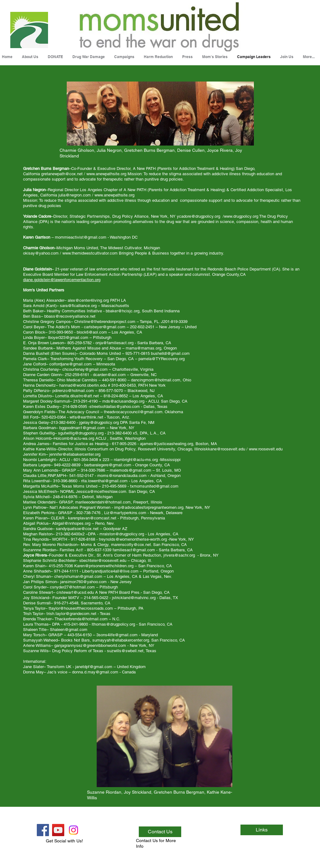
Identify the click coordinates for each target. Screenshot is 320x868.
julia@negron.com (75, 195)
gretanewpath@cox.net (62, 174)
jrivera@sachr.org (179, 555)
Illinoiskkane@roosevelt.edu (220, 449)
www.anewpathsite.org (106, 174)
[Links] (262, 830)
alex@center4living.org (88, 300)
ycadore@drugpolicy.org (199, 216)
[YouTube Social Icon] (58, 830)
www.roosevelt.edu (266, 449)
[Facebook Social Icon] (43, 830)
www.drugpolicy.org (241, 216)
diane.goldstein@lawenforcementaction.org (62, 280)
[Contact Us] (160, 832)
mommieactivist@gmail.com (81, 237)
